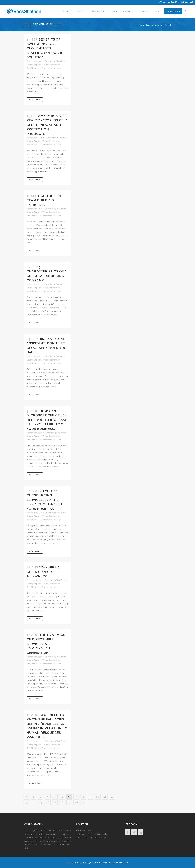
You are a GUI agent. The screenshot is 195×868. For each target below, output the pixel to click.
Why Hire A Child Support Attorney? (43, 572)
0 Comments (46, 68)
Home (142, 25)
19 (69, 802)
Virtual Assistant (50, 65)
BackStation (32, 68)
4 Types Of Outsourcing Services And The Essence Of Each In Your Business (44, 500)
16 (48, 802)
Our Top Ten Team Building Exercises (44, 200)
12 (112, 797)
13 (26, 802)
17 (55, 802)
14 (33, 802)
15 (41, 802)
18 (62, 802)
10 (98, 797)
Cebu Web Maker (121, 862)
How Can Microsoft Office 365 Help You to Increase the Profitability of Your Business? (47, 420)
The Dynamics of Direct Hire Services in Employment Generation (46, 644)
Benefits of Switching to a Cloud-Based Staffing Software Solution (45, 48)
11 (105, 797)
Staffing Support (34, 65)
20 (76, 802)
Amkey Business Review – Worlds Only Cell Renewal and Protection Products (47, 125)
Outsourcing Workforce (55, 61)
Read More (35, 100)
